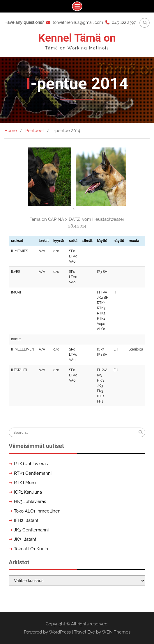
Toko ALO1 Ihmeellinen (37, 511)
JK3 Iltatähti (26, 539)
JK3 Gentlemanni (31, 530)
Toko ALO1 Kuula (31, 549)
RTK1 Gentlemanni (33, 473)
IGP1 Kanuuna (28, 492)
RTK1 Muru (25, 483)
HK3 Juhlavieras (30, 501)
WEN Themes (116, 632)
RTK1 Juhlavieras (31, 464)
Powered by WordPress (47, 632)
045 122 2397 (124, 22)
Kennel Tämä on (77, 38)
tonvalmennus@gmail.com (78, 22)
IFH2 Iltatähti (27, 520)
